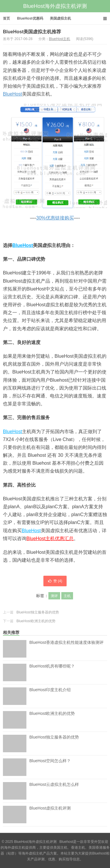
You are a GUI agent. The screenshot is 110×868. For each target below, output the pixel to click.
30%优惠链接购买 (55, 218)
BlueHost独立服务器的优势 (38, 612)
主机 (67, 596)
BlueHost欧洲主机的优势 (36, 621)
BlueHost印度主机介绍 (50, 696)
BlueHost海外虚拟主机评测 (55, 6)
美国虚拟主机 (60, 18)
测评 (54, 596)
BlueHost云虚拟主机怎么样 (54, 791)
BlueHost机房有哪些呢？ (52, 672)
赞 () (55, 581)
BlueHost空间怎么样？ (50, 767)
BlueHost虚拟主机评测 (50, 815)
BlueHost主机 (60, 39)
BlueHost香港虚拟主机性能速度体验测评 (66, 649)
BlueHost (12, 94)
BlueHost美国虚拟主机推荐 (32, 32)
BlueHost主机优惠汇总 (50, 538)
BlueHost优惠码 (30, 18)
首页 (6, 18)
